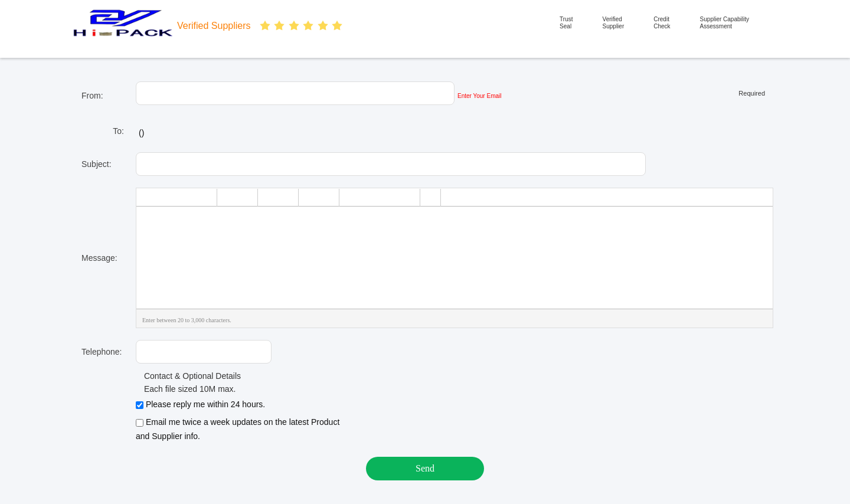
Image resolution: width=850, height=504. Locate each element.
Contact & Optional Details (188, 376)
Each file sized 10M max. (186, 389)
